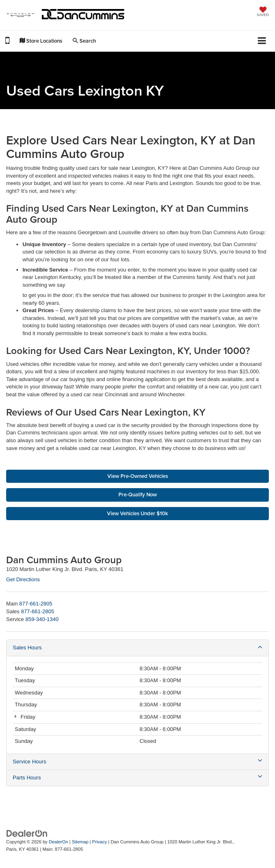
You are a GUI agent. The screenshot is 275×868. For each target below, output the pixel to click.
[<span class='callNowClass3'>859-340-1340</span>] (42, 619)
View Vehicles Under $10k (137, 513)
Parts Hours (137, 777)
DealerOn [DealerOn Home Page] (58, 842)
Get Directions (23, 579)
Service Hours (137, 761)
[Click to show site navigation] (262, 41)
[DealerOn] (27, 833)
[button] (7, 42)
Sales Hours (137, 647)
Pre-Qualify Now (138, 495)
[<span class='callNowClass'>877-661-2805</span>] (36, 604)
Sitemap (80, 842)
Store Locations (41, 41)
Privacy (100, 842)
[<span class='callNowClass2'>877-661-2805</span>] (37, 611)
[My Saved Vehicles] (263, 12)
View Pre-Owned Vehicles (138, 476)
